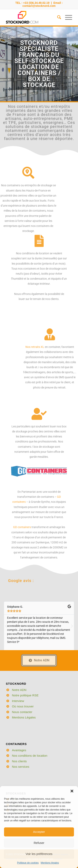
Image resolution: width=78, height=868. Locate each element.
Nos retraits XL (67, 347)
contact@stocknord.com (39, 6)
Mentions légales (50, 863)
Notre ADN (19, 690)
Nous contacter (22, 712)
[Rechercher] (57, 17)
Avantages (19, 750)
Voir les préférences (39, 854)
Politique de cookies (28, 863)
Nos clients (19, 761)
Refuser (39, 843)
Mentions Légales (24, 717)
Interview (18, 701)
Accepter (39, 832)
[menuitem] (57, 17)
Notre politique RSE (25, 695)
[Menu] (67, 17)
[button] (72, 791)
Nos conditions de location (30, 756)
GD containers (22, 566)
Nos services (21, 767)
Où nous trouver (23, 706)
